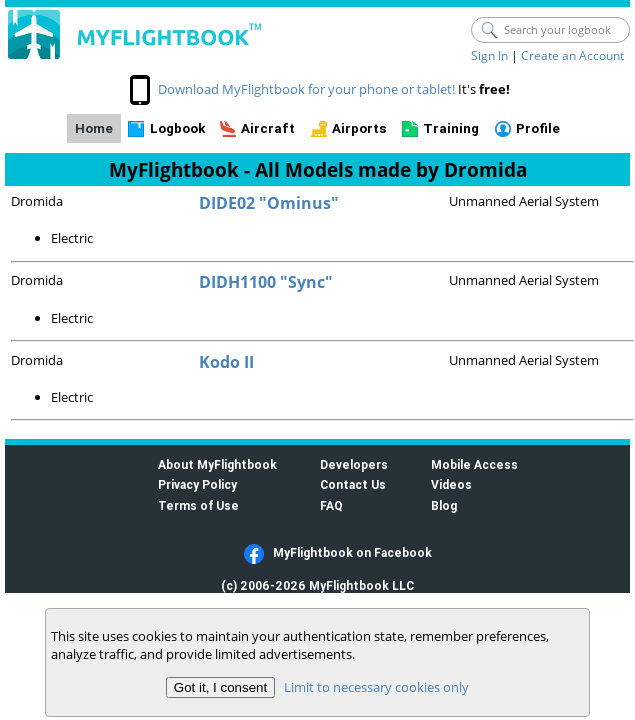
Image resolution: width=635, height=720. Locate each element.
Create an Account (572, 55)
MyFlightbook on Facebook (352, 552)
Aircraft (268, 128)
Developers (354, 464)
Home (94, 128)
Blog (444, 505)
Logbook (177, 128)
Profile (538, 128)
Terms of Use (198, 505)
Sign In (489, 55)
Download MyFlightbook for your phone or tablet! (306, 89)
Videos (451, 484)
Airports (359, 128)
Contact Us (353, 484)
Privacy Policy (197, 484)
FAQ (331, 505)
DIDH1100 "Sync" (266, 282)
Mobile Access (474, 464)
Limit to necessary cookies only (376, 687)
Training (451, 128)
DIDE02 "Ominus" (269, 203)
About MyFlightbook (217, 464)
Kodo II (226, 362)
